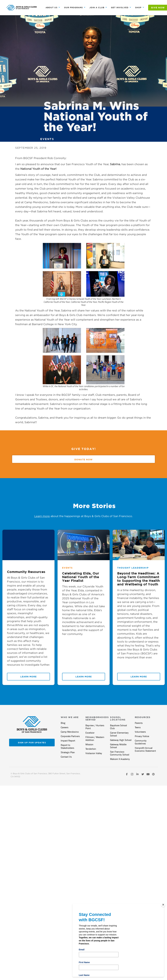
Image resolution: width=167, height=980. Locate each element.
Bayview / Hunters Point (95, 727)
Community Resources (26, 572)
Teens (138, 727)
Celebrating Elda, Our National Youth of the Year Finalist (81, 577)
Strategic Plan (68, 752)
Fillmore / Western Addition (95, 739)
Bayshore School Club (118, 727)
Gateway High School (121, 740)
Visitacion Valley (94, 753)
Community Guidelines (141, 742)
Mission (89, 744)
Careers (65, 727)
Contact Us (66, 757)
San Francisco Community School (120, 753)
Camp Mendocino (70, 732)
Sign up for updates (32, 743)
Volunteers (140, 732)
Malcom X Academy (120, 759)
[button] (53, 8)
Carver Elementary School (119, 734)
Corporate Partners (70, 736)
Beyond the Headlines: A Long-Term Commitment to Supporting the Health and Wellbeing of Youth (139, 579)
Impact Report (68, 741)
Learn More (28, 677)
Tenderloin (91, 749)
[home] (22, 8)
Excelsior (90, 733)
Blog (63, 723)
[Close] (163, 905)
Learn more (42, 516)
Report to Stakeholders (67, 746)
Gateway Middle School (118, 746)
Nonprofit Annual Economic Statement (145, 749)
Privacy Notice (142, 736)
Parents (139, 723)
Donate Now (84, 459)
